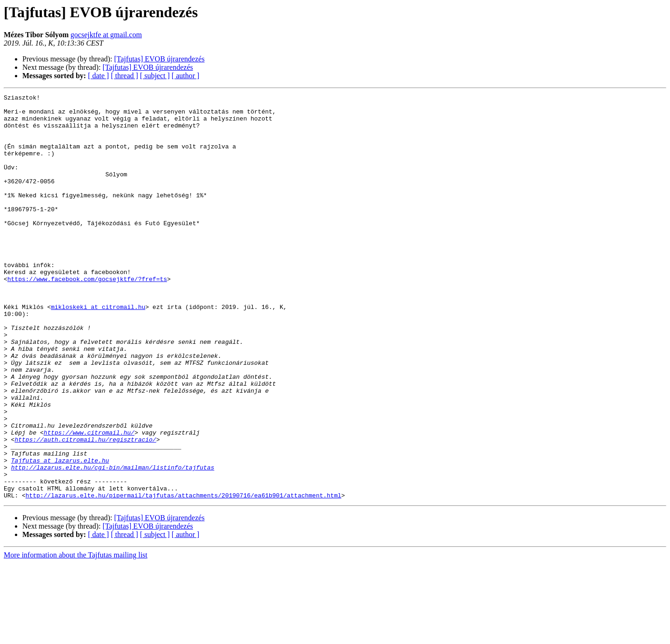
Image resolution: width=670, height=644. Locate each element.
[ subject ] (155, 76)
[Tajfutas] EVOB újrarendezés (159, 59)
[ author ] (186, 76)
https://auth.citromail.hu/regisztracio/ (85, 509)
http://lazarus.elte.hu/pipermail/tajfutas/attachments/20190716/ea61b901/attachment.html (184, 576)
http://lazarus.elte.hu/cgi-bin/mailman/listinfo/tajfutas (113, 543)
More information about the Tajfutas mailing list (76, 636)
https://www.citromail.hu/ (89, 501)
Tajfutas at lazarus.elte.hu (60, 534)
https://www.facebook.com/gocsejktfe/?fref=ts (87, 316)
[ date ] (98, 76)
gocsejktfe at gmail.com (106, 35)
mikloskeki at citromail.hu (98, 350)
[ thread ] (124, 76)
